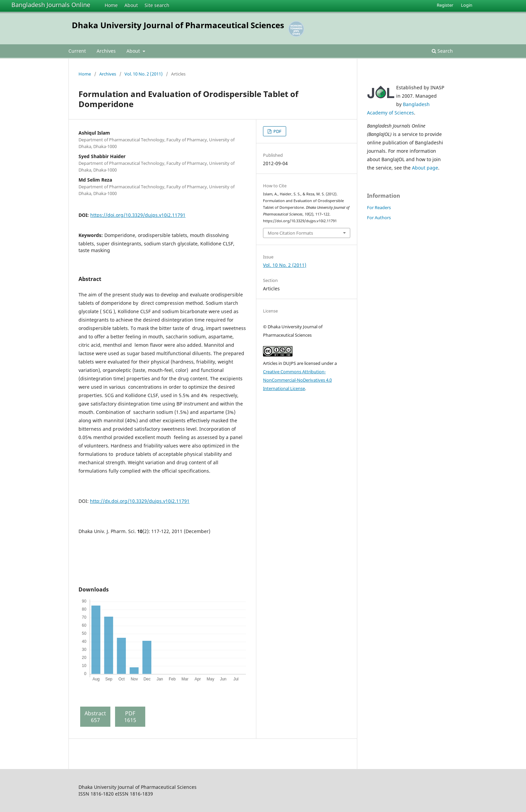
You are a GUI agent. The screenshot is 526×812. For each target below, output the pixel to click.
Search (442, 51)
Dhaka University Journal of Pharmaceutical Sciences (178, 25)
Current (77, 51)
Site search (157, 5)
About (131, 5)
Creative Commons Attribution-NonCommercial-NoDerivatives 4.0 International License (297, 380)
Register (445, 5)
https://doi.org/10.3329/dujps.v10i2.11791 (138, 215)
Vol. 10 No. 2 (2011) (144, 74)
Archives (106, 51)
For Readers (379, 207)
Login (467, 5)
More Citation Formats (290, 233)
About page (425, 168)
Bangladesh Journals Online (51, 5)
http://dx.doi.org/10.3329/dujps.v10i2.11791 (140, 501)
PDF (277, 131)
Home (111, 5)
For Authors (379, 218)
